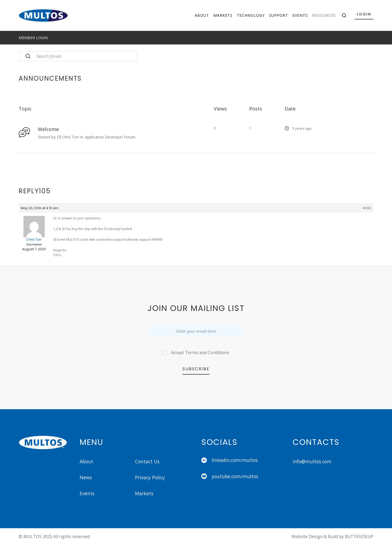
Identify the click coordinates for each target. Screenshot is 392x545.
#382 (367, 208)
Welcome (48, 129)
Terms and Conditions (207, 353)
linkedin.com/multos (230, 461)
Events (300, 15)
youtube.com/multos (231, 477)
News (86, 478)
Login (364, 14)
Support (279, 15)
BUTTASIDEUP (358, 537)
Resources (324, 15)
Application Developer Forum (110, 137)
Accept (200, 353)
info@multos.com (313, 461)
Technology (251, 15)
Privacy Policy (150, 478)
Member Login (33, 38)
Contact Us (148, 461)
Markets (223, 15)
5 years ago (302, 128)
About (202, 15)
